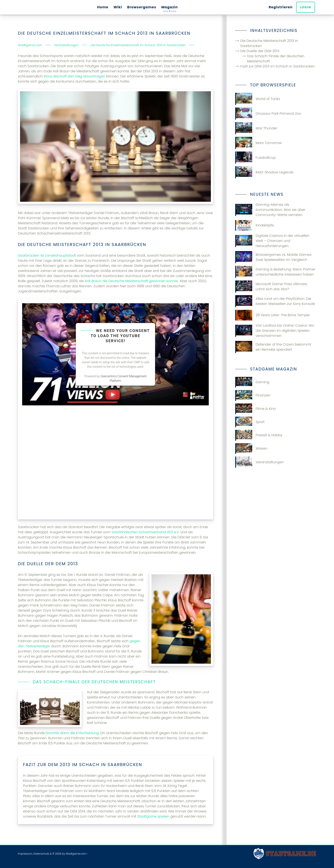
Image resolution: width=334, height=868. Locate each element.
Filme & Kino (256, 409)
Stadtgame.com (76, 854)
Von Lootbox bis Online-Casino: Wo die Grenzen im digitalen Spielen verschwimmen (275, 331)
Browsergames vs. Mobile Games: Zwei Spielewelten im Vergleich (274, 257)
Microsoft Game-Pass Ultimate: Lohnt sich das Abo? (271, 287)
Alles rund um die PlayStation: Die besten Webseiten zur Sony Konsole (275, 301)
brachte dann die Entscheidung (72, 733)
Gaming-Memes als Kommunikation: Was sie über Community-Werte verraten (270, 210)
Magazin (170, 7)
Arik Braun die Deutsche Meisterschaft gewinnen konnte (131, 281)
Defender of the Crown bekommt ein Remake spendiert (273, 347)
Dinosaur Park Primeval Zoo (268, 114)
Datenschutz (41, 854)
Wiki (118, 7)
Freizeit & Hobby (259, 435)
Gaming (252, 382)
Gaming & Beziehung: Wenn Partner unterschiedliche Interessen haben (275, 272)
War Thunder (256, 128)
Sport (250, 422)
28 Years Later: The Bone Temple (272, 315)
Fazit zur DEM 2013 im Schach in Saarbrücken (277, 66)
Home (103, 7)
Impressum (25, 854)
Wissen (251, 449)
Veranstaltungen (259, 462)
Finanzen (253, 395)
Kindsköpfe (255, 225)
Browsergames (142, 7)
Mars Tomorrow (258, 143)
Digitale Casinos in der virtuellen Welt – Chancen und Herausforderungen (272, 241)
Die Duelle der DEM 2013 (260, 51)
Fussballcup (255, 158)
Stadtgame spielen (153, 816)
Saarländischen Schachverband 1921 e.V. (146, 532)
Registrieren (282, 7)
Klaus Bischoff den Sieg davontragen (75, 76)
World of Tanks (258, 99)
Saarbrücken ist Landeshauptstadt (47, 255)
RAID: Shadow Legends (264, 172)
